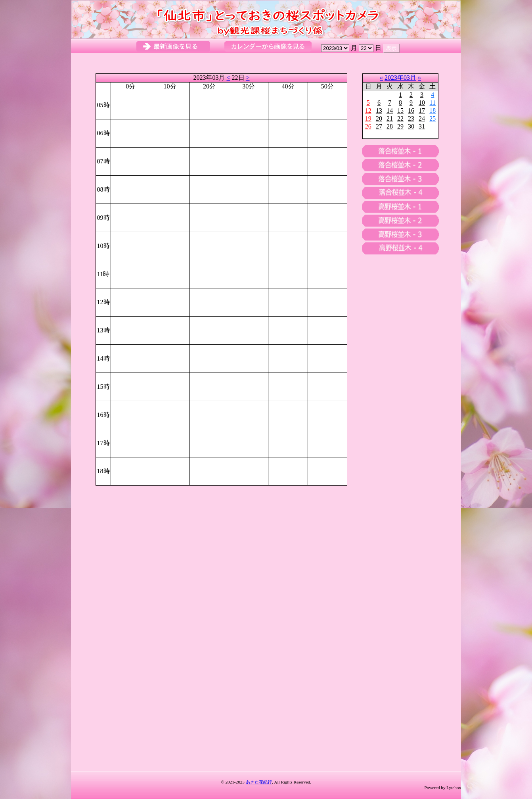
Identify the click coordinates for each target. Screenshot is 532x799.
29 (400, 126)
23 (411, 118)
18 (432, 110)
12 (368, 110)
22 (400, 118)
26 (368, 126)
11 (433, 103)
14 (390, 110)
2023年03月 (400, 78)
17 (422, 110)
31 (422, 126)
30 (411, 126)
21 (390, 118)
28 (390, 126)
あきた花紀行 (259, 782)
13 (379, 110)
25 (432, 118)
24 (422, 118)
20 (379, 118)
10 (422, 103)
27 (379, 126)
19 (368, 118)
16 (411, 110)
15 (400, 110)
